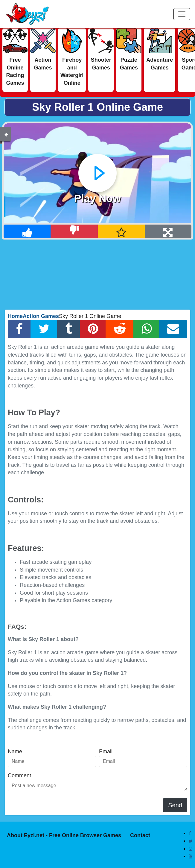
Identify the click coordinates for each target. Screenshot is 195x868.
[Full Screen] (168, 231)
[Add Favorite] (121, 231)
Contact (140, 835)
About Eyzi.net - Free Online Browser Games (64, 835)
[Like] (27, 231)
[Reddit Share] (120, 329)
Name (15, 752)
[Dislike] (74, 231)
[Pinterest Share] (93, 329)
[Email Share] (173, 329)
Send (175, 805)
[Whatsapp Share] (147, 329)
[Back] (6, 134)
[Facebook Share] (19, 329)
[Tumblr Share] (69, 329)
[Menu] (182, 14)
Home (15, 316)
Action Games (41, 316)
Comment (19, 775)
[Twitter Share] (44, 329)
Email (106, 752)
